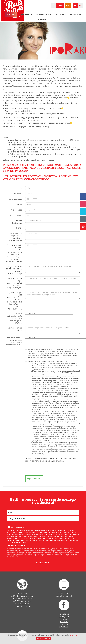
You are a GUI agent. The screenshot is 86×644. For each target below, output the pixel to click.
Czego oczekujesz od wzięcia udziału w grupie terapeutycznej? (14, 270)
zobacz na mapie (22, 606)
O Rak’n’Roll (26, 15)
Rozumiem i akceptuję (44, 638)
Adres (20, 204)
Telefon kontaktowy (17, 222)
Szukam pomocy (43, 15)
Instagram (64, 616)
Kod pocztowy (16, 215)
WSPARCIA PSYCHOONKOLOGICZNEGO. (26, 179)
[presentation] (42, 469)
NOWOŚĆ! (11, 15)
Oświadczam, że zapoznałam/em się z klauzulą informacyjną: (53, 408)
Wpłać (60, 5)
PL (75, 5)
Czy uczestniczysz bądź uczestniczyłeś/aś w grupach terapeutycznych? (14, 283)
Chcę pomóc (60, 15)
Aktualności (76, 15)
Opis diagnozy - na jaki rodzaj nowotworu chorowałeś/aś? (15, 237)
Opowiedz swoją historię (15, 329)
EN (80, 5)
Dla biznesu (41, 19)
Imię (20, 188)
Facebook (64, 614)
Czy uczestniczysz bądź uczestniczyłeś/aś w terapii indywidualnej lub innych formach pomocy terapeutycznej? (14, 301)
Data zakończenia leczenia (14, 253)
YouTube (64, 622)
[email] (43, 518)
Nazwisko (18, 194)
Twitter (64, 619)
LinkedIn (64, 624)
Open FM (64, 627)
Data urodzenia (15, 199)
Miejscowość (16, 210)
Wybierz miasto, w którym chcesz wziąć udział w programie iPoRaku (14, 341)
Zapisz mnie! (43, 563)
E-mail (19, 228)
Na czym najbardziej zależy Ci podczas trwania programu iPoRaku (14, 318)
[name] (43, 512)
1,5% (68, 5)
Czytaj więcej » (74, 635)
